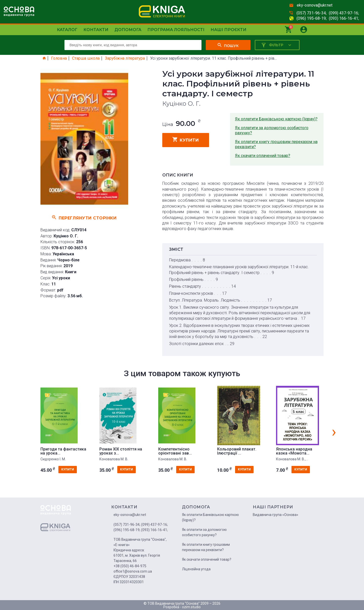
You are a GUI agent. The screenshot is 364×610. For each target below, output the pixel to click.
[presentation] (334, 432)
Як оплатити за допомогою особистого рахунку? (272, 130)
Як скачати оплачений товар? (263, 156)
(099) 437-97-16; (344, 13)
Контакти (96, 30)
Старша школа (86, 58)
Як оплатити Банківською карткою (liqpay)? (276, 119)
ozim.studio (191, 607)
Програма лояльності (176, 30)
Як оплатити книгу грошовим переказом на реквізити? (276, 144)
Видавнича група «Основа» (276, 515)
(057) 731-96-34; (312, 13)
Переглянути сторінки (84, 217)
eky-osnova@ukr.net (315, 5)
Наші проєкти (229, 30)
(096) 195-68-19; (312, 18)
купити (186, 140)
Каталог (67, 30)
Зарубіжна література (125, 58)
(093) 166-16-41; (344, 18)
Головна (59, 58)
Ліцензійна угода (196, 569)
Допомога (128, 30)
